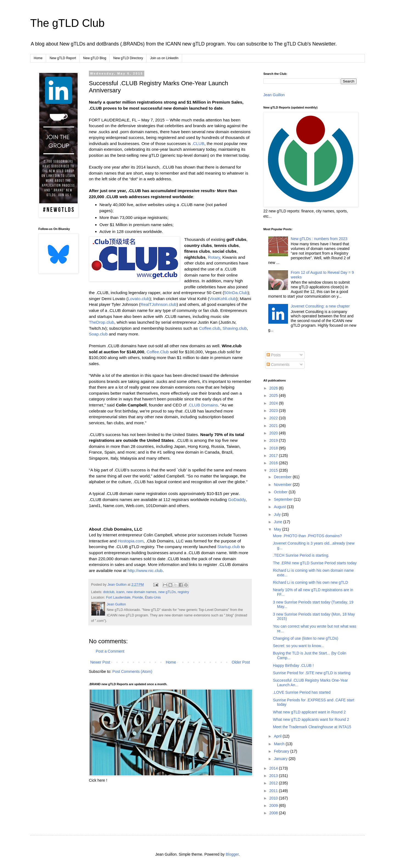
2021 (274, 426)
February (282, 751)
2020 (274, 433)
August (280, 507)
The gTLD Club (67, 23)
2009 (274, 806)
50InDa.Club (236, 293)
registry (183, 592)
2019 (274, 440)
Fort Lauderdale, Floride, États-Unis (134, 597)
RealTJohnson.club (159, 304)
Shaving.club (235, 328)
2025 (274, 395)
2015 (274, 470)
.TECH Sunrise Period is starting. (301, 555)
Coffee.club (210, 328)
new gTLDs (167, 592)
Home (38, 58)
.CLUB (198, 143)
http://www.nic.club (145, 570)
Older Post (241, 662)
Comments (278, 365)
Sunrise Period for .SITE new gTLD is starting (312, 673)
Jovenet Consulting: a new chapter (320, 306)
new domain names (141, 592)
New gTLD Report (63, 58)
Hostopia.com (131, 541)
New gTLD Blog (95, 58)
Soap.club (98, 334)
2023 (274, 411)
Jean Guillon (274, 95)
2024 (274, 403)
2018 (274, 448)
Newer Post (100, 662)
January (281, 759)
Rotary (214, 257)
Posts (274, 355)
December (283, 477)
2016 (274, 463)
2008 (274, 813)
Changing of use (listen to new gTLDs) (306, 638)
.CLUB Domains (203, 405)
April (278, 736)
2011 (274, 791)
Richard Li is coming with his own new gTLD (311, 582)
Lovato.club (139, 299)
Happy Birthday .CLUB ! (293, 665)
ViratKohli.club (223, 299)
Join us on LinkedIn (164, 58)
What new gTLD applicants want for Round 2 (311, 719)
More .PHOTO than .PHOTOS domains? (307, 536)
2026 (274, 388)
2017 (274, 456)
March (280, 744)
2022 (274, 418)
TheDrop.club (101, 322)
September (284, 499)
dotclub (109, 592)
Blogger (232, 854)
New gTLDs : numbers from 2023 (319, 239)
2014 (274, 768)
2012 (274, 783)
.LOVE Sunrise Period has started (302, 692)
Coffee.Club (158, 352)
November (283, 485)
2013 (274, 776)
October (281, 492)
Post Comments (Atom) (132, 671)
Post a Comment (110, 651)
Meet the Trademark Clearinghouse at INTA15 (312, 727)
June (278, 522)
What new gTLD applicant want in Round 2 (309, 712)
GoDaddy (237, 500)
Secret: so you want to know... (298, 646)
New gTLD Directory (128, 58)
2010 (274, 798)
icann (120, 592)
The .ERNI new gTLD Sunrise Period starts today (315, 563)
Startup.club (228, 547)
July (278, 514)
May (278, 529)
